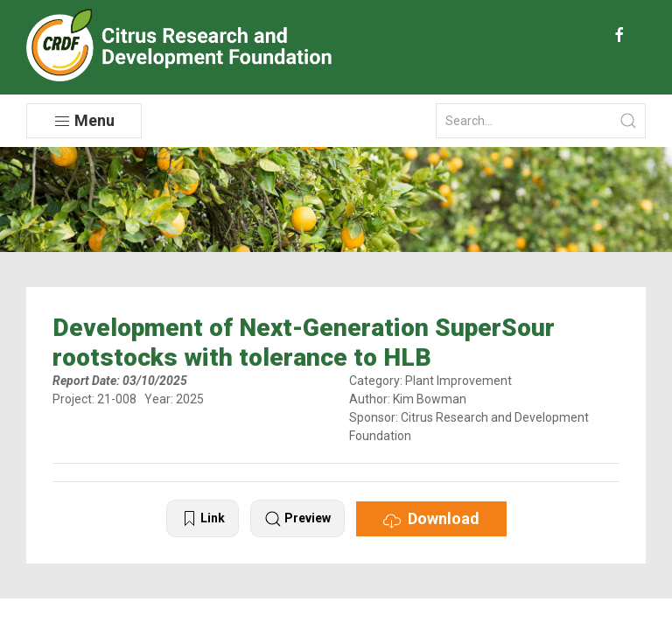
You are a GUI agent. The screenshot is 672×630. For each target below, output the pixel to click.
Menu (84, 121)
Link (203, 519)
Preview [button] (297, 519)
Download (431, 519)
